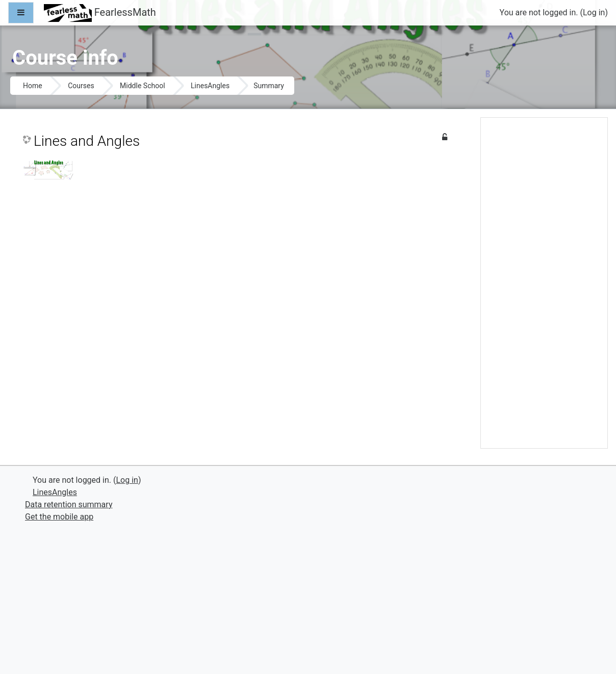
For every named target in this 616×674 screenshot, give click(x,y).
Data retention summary (69, 504)
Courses (81, 86)
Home (33, 86)
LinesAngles (210, 86)
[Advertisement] (544, 287)
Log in (594, 12)
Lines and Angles (87, 141)
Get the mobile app (59, 517)
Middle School (142, 86)
